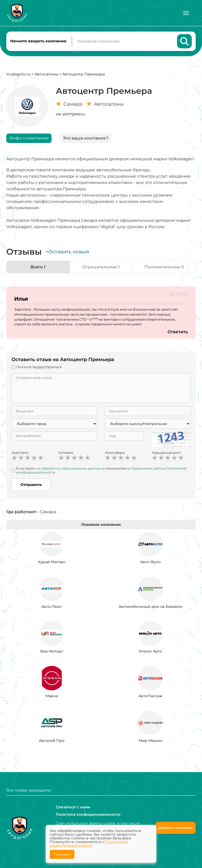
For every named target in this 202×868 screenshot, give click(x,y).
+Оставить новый (67, 253)
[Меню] (186, 13)
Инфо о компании (29, 139)
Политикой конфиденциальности (89, 844)
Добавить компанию (176, 828)
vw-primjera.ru (70, 115)
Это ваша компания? (86, 139)
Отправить (31, 486)
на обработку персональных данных (69, 469)
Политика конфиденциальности (88, 814)
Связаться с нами (73, 807)
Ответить (178, 333)
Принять (62, 854)
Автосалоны (46, 75)
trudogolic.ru (18, 75)
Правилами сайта (147, 469)
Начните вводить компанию (38, 42)
